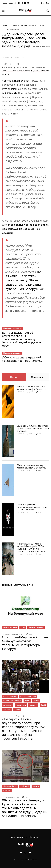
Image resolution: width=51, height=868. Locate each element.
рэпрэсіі (7, 791)
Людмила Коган (10, 786)
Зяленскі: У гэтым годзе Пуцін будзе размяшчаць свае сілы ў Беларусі (33, 428)
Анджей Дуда (14, 25)
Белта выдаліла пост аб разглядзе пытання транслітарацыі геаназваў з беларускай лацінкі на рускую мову (21, 339)
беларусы (24, 25)
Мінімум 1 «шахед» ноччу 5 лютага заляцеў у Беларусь (31, 466)
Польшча (40, 25)
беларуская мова (36, 627)
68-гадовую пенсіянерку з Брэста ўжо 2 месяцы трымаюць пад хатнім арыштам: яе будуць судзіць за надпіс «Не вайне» (25, 808)
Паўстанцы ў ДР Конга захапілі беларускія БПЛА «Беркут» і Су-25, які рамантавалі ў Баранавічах (31, 548)
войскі (36, 701)
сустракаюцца (11, 89)
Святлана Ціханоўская (10, 30)
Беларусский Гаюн (28, 697)
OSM (23, 627)
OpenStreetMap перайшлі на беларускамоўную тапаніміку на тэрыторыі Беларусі (25, 643)
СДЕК (43, 705)
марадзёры (21, 705)
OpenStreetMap (10, 627)
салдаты (33, 705)
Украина (7, 709)
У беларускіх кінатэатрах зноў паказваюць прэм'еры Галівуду (22, 359)
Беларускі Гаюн (10, 697)
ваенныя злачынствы (12, 701)
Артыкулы (22, 837)
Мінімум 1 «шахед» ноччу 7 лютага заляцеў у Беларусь (31, 388)
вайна (27, 701)
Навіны (5, 25)
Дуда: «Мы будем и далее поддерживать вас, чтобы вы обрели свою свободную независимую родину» (26, 71)
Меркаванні (37, 377)
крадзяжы (8, 705)
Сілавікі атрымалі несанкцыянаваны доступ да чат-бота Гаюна (32, 507)
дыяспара (32, 25)
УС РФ (17, 709)
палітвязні (25, 786)
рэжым (36, 786)
